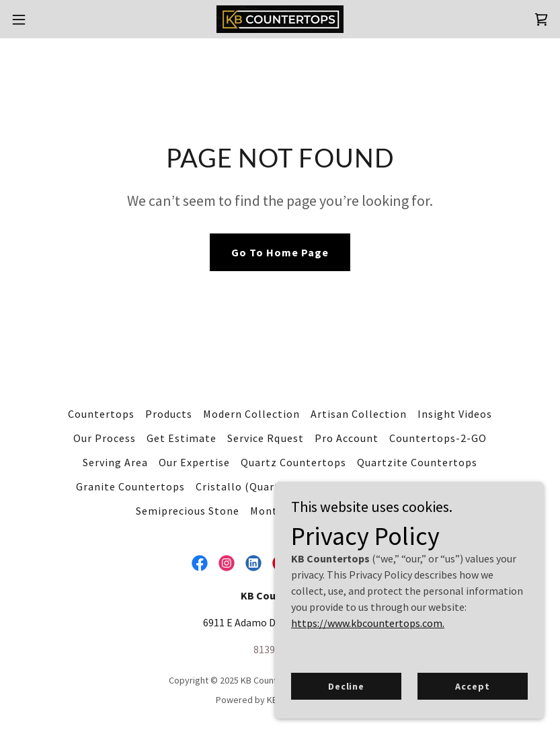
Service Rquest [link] (265, 438)
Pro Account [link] (347, 438)
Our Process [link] (105, 438)
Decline (346, 686)
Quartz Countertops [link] (293, 462)
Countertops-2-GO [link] (438, 438)
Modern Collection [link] (251, 414)
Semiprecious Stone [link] (188, 511)
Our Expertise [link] (194, 462)
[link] (280, 19)
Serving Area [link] (115, 462)
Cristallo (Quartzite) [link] (250, 486)
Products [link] (169, 414)
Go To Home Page (280, 252)
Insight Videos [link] (455, 414)
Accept (472, 686)
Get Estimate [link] (182, 438)
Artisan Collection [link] (359, 414)
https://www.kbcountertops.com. (368, 623)
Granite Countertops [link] (130, 486)
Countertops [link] (101, 414)
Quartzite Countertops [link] (417, 462)
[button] (47, 20)
